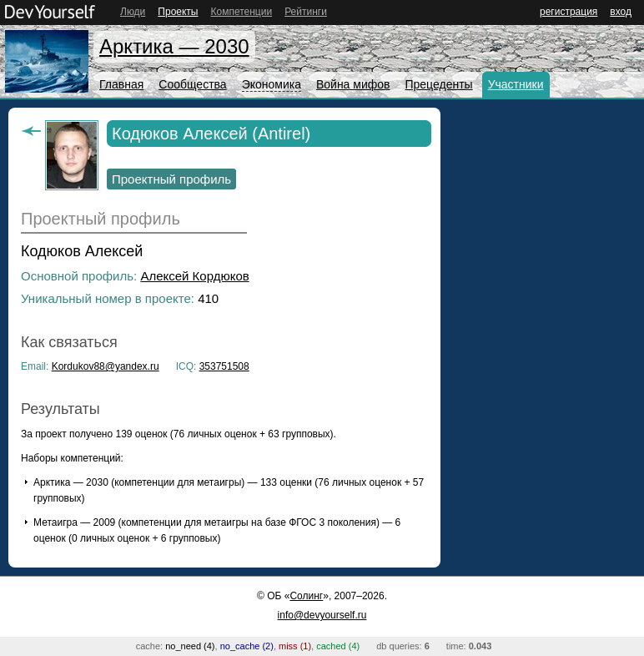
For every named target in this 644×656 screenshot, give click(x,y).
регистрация (569, 12)
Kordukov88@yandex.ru (106, 366)
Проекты (178, 12)
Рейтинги (306, 12)
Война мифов (353, 84)
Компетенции (241, 12)
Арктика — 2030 (174, 46)
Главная (121, 84)
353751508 (224, 366)
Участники (516, 84)
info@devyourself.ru (322, 615)
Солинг (306, 596)
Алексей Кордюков (194, 276)
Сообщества (192, 84)
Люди (133, 12)
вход (621, 12)
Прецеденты (438, 84)
